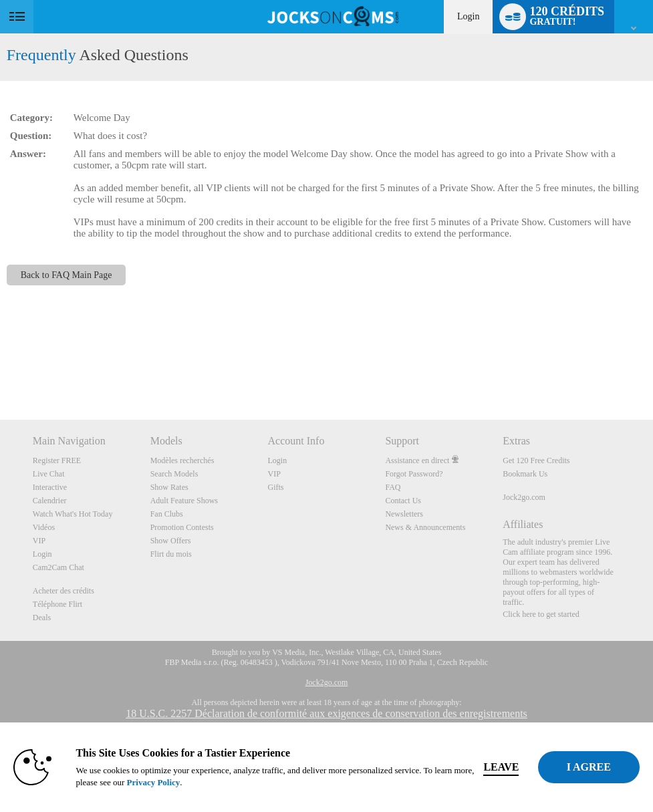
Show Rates (169, 487)
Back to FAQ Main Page (67, 275)
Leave (509, 767)
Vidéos (44, 527)
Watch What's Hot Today (73, 514)
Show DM (0, 370)
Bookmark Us (525, 474)
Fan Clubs (167, 514)
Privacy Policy (161, 782)
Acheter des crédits (63, 591)
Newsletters (404, 514)
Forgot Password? (414, 474)
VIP (39, 541)
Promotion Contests (182, 527)
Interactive (50, 487)
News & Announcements (425, 527)
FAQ (393, 487)
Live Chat (49, 474)
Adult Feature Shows (184, 501)
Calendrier (50, 501)
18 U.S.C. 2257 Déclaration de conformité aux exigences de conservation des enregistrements (326, 713)
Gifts (276, 487)
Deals (42, 618)
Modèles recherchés (182, 460)
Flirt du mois (171, 554)
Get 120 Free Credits (536, 460)
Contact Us (403, 501)
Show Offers (171, 541)
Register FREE (57, 460)
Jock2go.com (524, 497)
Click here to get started (541, 614)
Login (468, 16)
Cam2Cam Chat (58, 567)
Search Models (174, 474)
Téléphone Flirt (57, 604)
